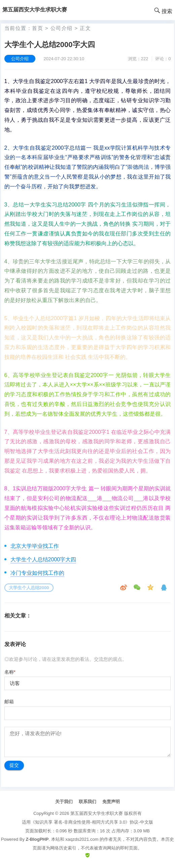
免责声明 (111, 802)
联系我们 (87, 802)
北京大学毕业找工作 (35, 546)
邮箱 (9, 702)
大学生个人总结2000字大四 (43, 559)
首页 (38, 28)
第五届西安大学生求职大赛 (97, 813)
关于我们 (64, 802)
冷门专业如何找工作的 (37, 573)
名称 (10, 672)
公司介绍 (62, 28)
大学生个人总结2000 (29, 588)
